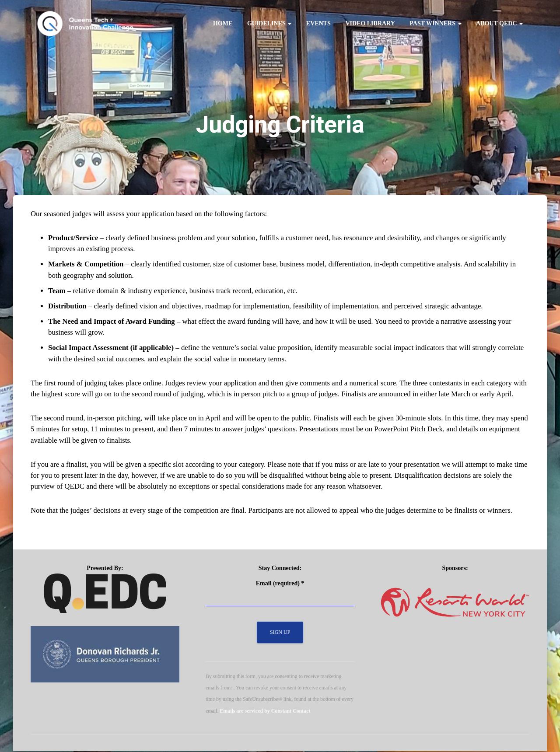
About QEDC (499, 23)
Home (223, 23)
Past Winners (435, 23)
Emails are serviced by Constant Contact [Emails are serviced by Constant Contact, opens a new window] (265, 712)
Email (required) (280, 584)
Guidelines (269, 23)
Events (318, 23)
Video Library (370, 23)
